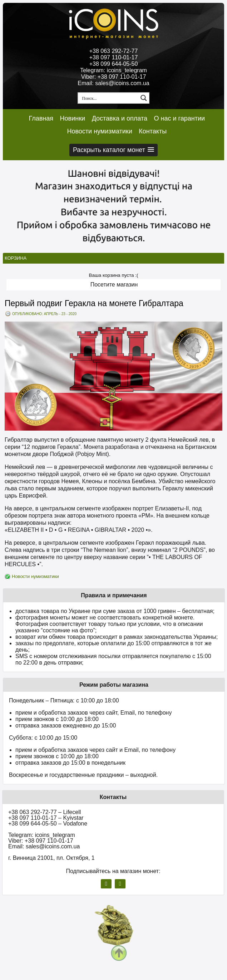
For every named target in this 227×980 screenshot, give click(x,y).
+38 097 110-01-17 (114, 57)
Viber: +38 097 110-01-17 (114, 77)
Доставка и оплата (120, 118)
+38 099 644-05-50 (114, 64)
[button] (113, 150)
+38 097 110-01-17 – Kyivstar (46, 818)
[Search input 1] (108, 98)
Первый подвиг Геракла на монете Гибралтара (94, 303)
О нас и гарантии (180, 118)
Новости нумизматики (99, 131)
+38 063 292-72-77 (114, 51)
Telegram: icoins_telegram (113, 70)
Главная (41, 118)
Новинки (73, 118)
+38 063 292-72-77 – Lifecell (45, 812)
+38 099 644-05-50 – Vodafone (48, 824)
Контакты (153, 131)
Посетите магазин (114, 285)
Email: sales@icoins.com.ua (113, 83)
